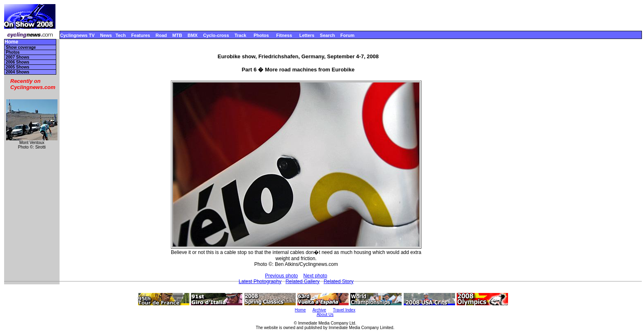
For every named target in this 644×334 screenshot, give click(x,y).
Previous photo (281, 276)
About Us (325, 315)
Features (141, 35)
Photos (261, 35)
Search (328, 35)
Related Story (339, 281)
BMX (193, 35)
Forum (347, 35)
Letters (307, 35)
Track (240, 35)
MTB (177, 35)
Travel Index (344, 310)
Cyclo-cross (216, 35)
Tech (121, 35)
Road (161, 35)
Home (11, 42)
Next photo (315, 276)
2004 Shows (17, 72)
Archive (319, 310)
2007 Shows (17, 57)
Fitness (284, 35)
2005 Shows (17, 67)
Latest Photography (260, 281)
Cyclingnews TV (77, 35)
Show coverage (21, 47)
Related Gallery (302, 281)
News (106, 35)
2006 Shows (17, 62)
